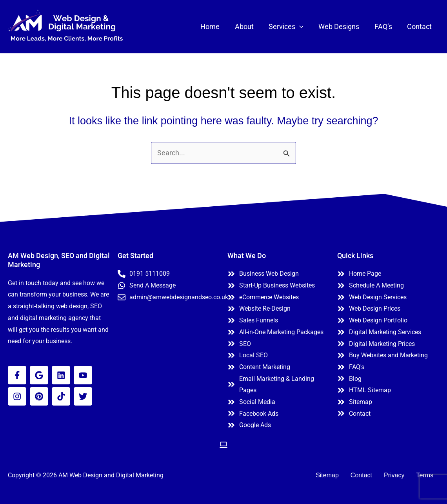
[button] (303, 27)
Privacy (394, 475)
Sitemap (327, 475)
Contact (361, 475)
